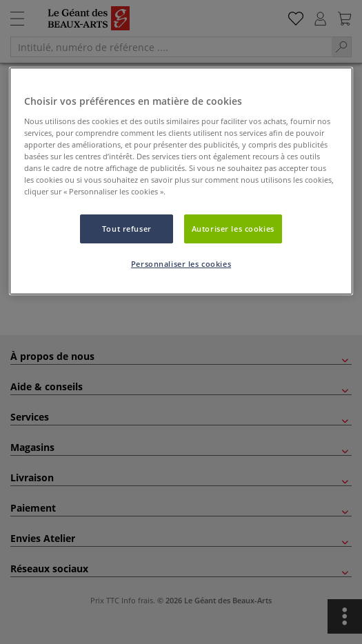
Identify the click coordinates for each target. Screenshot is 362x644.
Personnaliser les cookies (181, 264)
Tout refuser (127, 229)
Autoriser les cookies (233, 229)
